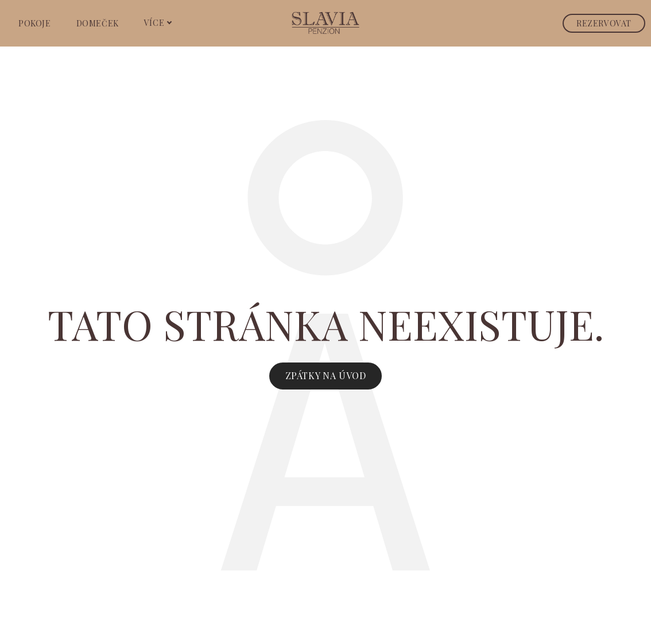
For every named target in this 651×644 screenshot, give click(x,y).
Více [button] (158, 23)
